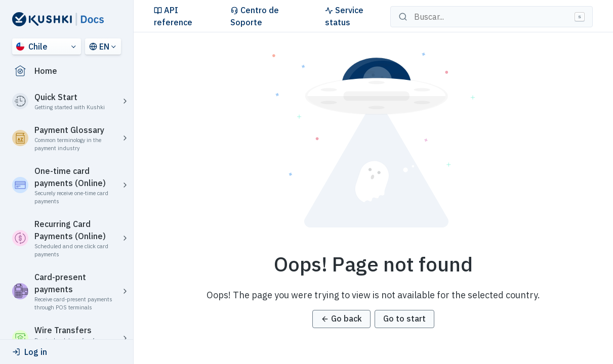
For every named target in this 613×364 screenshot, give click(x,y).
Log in (30, 352)
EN (99, 47)
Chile (32, 47)
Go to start (404, 318)
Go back (341, 318)
